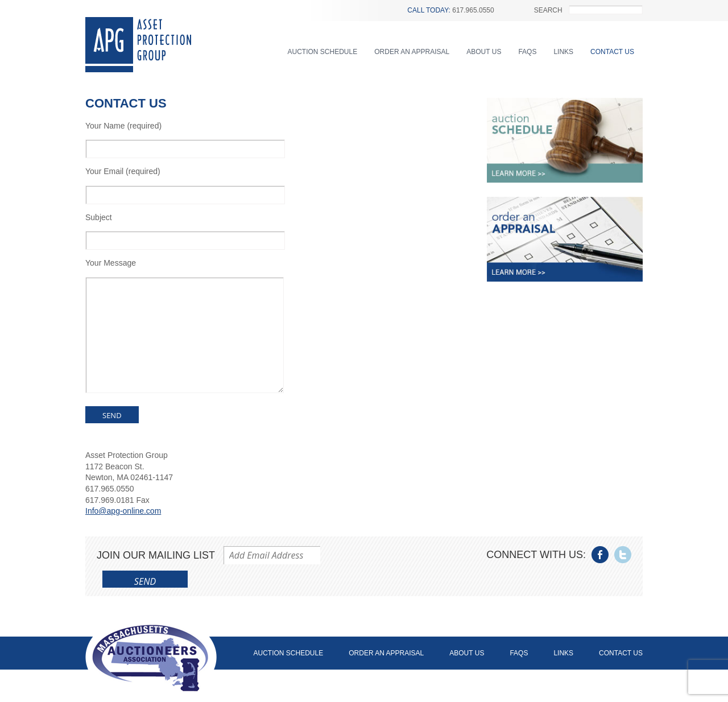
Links (563, 52)
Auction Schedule (323, 52)
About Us (484, 52)
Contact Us (612, 52)
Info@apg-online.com (123, 511)
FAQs (527, 52)
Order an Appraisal (412, 52)
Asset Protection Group (138, 45)
